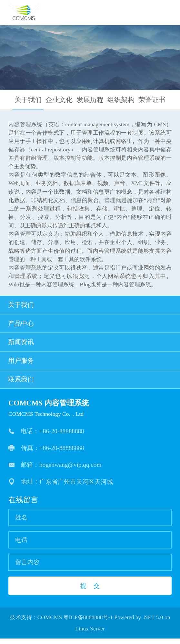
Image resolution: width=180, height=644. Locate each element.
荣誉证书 (152, 100)
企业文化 (59, 100)
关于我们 (28, 100)
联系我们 (90, 384)
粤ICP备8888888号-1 (88, 623)
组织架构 (121, 100)
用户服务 (90, 364)
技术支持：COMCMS (36, 623)
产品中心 (90, 325)
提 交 (90, 591)
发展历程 (90, 100)
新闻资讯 (90, 345)
